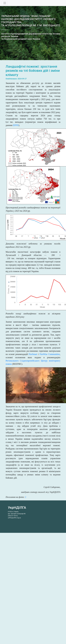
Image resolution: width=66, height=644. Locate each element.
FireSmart (33, 354)
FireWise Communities (50, 354)
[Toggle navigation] (5, 3)
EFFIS (16, 125)
